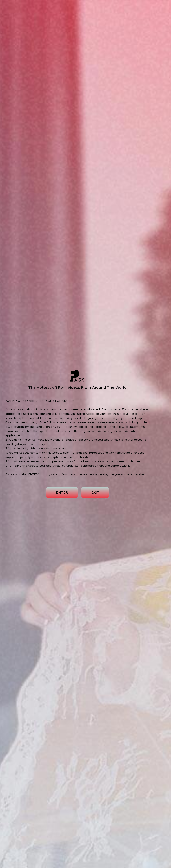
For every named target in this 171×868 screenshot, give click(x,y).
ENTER (62, 492)
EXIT (95, 492)
